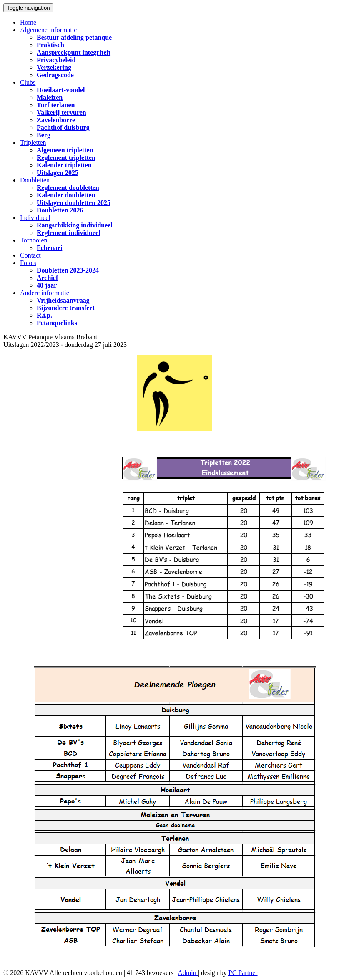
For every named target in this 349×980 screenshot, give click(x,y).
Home (28, 22)
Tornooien (34, 240)
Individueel (35, 218)
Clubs (28, 82)
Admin (188, 973)
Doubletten (35, 180)
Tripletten (33, 143)
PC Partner (243, 973)
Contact (30, 255)
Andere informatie (45, 293)
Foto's (28, 263)
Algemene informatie (48, 30)
